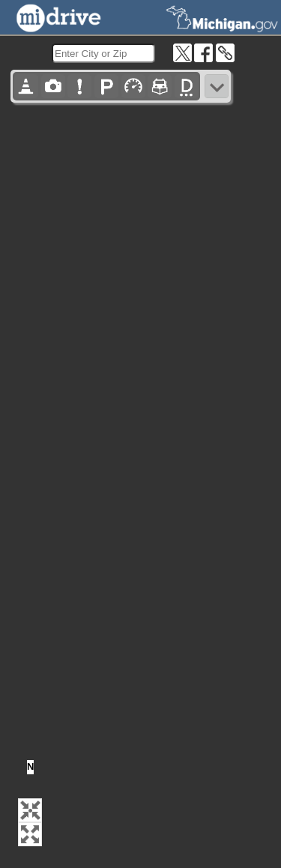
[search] (103, 53)
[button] (30, 810)
